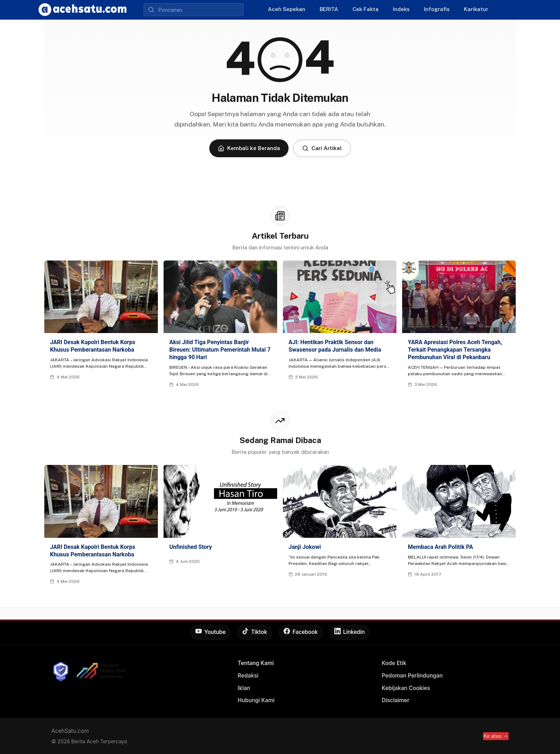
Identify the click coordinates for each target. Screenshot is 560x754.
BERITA (329, 9)
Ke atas (496, 736)
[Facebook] (301, 633)
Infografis (437, 9)
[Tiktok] (255, 633)
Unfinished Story (191, 547)
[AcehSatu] (82, 10)
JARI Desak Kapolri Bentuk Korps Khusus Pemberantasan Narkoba (93, 346)
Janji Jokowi (305, 547)
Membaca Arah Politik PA (440, 547)
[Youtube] (211, 633)
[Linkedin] (350, 633)
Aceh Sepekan (287, 9)
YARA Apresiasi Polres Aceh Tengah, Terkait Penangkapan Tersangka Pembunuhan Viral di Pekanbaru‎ (455, 350)
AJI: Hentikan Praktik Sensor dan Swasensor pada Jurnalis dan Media (335, 346)
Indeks (401, 9)
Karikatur (476, 9)
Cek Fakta (366, 9)
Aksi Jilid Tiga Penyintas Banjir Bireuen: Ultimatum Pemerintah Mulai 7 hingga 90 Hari (220, 350)
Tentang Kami (256, 663)
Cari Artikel (322, 148)
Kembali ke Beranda (249, 148)
